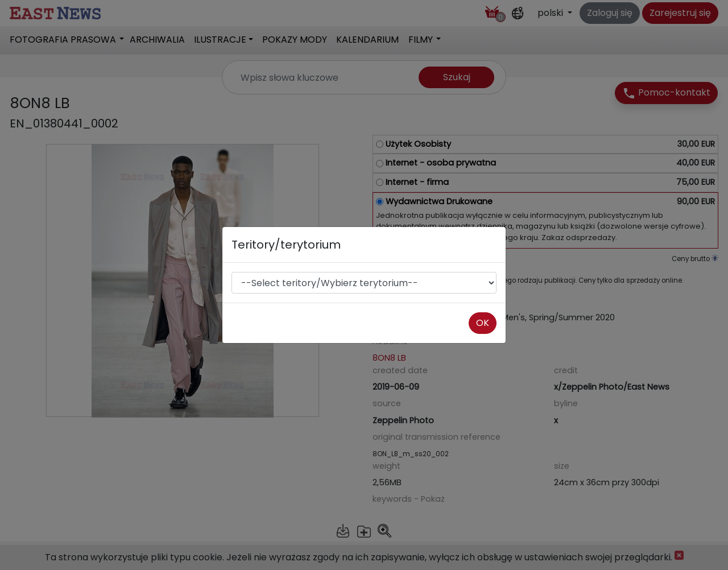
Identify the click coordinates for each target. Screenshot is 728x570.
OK (483, 323)
